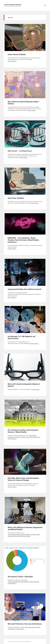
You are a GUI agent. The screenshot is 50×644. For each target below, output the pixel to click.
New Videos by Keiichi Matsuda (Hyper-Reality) (23, 103)
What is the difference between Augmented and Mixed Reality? (25, 528)
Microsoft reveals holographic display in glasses (24, 385)
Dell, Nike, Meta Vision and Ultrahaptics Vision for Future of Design (23, 479)
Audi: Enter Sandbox (16, 198)
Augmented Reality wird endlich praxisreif (24, 289)
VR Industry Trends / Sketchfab (20, 577)
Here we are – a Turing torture (20, 151)
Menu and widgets (45, 7)
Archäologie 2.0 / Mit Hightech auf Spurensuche (21, 337)
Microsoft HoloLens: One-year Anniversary (25, 624)
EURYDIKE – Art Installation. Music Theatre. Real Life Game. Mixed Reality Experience (23, 240)
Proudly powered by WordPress (25, 642)
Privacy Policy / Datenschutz (13, 642)
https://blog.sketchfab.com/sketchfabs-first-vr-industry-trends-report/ (24, 582)
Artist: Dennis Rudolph (17, 54)
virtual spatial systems (13, 5)
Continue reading (12, 61)
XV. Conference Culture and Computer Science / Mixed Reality (23, 431)
